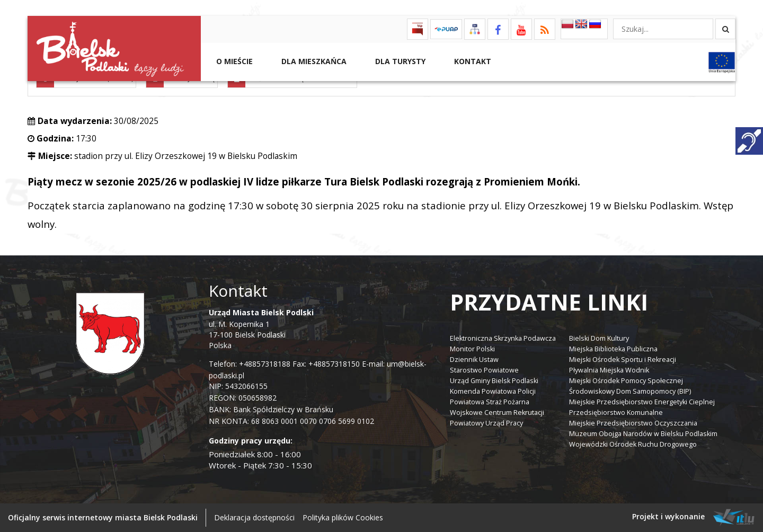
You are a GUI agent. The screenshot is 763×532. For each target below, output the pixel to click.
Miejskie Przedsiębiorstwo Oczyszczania (633, 423)
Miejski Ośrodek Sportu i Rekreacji (623, 360)
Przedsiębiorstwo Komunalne (616, 413)
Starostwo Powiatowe (484, 370)
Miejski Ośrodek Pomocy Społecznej (626, 381)
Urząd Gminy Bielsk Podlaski (494, 381)
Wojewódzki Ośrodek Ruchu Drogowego (633, 444)
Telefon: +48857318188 (250, 364)
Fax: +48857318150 (326, 364)
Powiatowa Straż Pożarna (490, 402)
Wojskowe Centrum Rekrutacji (497, 413)
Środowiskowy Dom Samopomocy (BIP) (630, 391)
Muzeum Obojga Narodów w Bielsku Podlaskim (643, 434)
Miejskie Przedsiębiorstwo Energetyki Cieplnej (642, 402)
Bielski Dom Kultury (599, 338)
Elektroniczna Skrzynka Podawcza (503, 338)
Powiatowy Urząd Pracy (486, 423)
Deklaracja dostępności (254, 517)
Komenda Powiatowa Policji (493, 391)
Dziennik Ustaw (474, 360)
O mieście (233, 61)
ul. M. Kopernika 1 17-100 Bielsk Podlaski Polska (261, 329)
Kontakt (472, 61)
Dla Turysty (399, 61)
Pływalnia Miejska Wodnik (609, 370)
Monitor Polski (472, 349)
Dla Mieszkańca (313, 61)
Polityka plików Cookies (343, 517)
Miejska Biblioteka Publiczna (613, 349)
